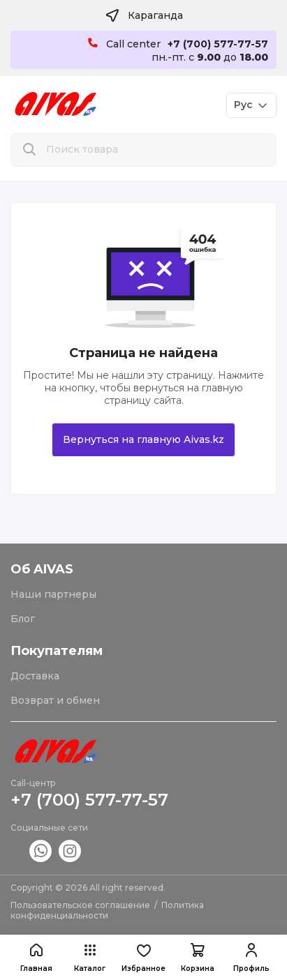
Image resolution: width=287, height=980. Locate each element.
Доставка (35, 676)
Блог (23, 619)
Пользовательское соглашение (80, 905)
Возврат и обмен (55, 700)
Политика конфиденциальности (107, 910)
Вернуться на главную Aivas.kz (143, 439)
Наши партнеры (53, 594)
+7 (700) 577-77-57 (89, 800)
